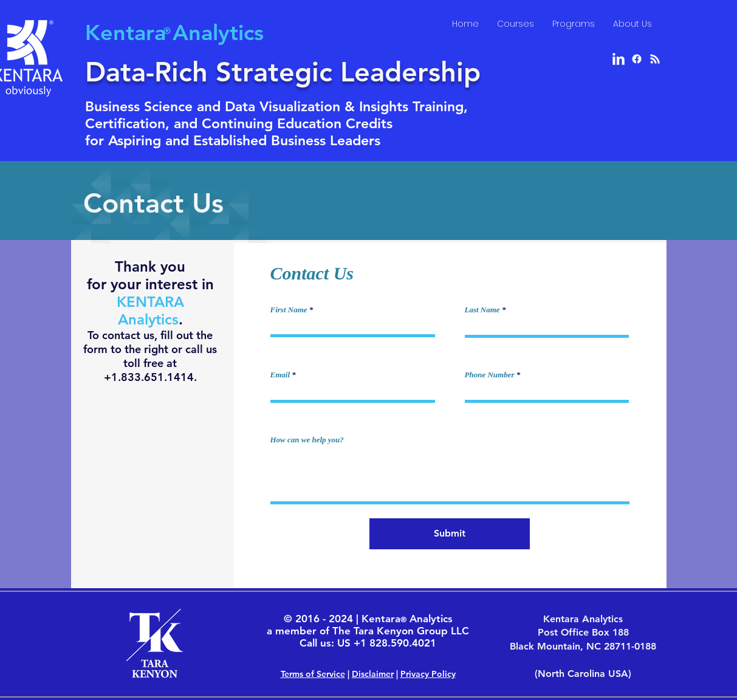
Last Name (482, 310)
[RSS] (655, 59)
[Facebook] (637, 59)
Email (280, 375)
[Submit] (450, 534)
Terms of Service (313, 674)
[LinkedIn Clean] (619, 59)
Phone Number (490, 375)
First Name (289, 310)
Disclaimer (373, 674)
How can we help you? (307, 440)
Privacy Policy (428, 674)
